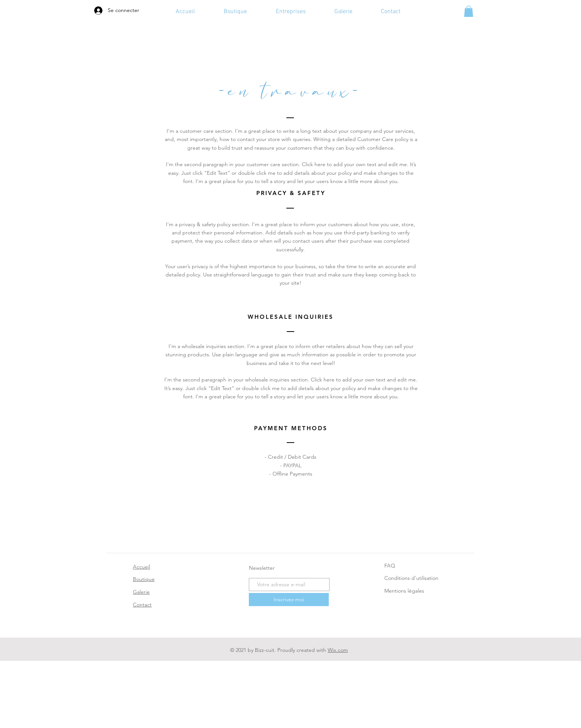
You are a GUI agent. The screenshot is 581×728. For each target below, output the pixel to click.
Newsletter (262, 568)
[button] (469, 11)
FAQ (390, 566)
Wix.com (338, 650)
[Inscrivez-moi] (289, 600)
